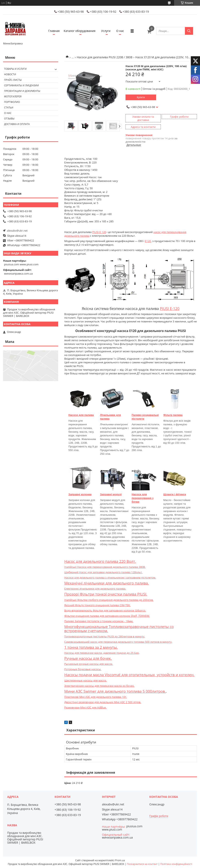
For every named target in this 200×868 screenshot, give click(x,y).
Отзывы (9, 119)
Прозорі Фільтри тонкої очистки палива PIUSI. (106, 594)
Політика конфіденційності (176, 864)
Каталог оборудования (79, 31)
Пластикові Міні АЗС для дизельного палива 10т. (96, 697)
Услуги (106, 31)
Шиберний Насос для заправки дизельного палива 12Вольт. (103, 572)
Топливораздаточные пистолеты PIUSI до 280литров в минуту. (105, 636)
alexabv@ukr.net (17, 231)
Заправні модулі (111, 494)
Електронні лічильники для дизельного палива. (95, 589)
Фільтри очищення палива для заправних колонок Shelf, (107, 616)
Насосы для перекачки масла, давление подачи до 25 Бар (102, 653)
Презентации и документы (22, 91)
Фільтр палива (173, 415)
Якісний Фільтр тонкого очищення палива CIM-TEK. (97, 605)
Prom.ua (120, 860)
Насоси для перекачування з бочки (143, 498)
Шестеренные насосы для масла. (86, 680)
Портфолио (12, 102)
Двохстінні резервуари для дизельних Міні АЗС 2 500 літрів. (103, 702)
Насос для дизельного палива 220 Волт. (100, 561)
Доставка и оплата (17, 124)
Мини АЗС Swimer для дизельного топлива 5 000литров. (115, 691)
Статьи (9, 108)
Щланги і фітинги (175, 494)
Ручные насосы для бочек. (88, 658)
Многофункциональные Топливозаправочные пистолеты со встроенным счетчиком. (119, 629)
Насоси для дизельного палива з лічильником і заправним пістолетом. (110, 578)
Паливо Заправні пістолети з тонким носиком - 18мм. (99, 621)
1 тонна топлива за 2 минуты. (91, 647)
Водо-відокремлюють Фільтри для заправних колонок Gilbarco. (105, 610)
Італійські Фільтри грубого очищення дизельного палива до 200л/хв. (109, 600)
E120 (148, 241)
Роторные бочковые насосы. (83, 669)
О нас (120, 31)
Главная (54, 31)
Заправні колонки (80, 494)
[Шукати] (189, 31)
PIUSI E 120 (99, 232)
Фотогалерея (13, 96)
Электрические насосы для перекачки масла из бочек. (99, 686)
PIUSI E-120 (170, 308)
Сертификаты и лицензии (21, 85)
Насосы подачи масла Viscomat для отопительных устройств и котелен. (129, 675)
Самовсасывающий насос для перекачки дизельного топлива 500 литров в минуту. (118, 642)
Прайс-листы (13, 80)
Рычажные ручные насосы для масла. (89, 664)
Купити (141, 97)
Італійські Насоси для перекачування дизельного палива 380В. (105, 567)
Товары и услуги (15, 69)
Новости (10, 74)
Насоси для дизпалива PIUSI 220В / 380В (105, 57)
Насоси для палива (81, 415)
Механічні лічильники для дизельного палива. (107, 583)
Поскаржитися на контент (142, 864)
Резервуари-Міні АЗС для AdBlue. (86, 707)
